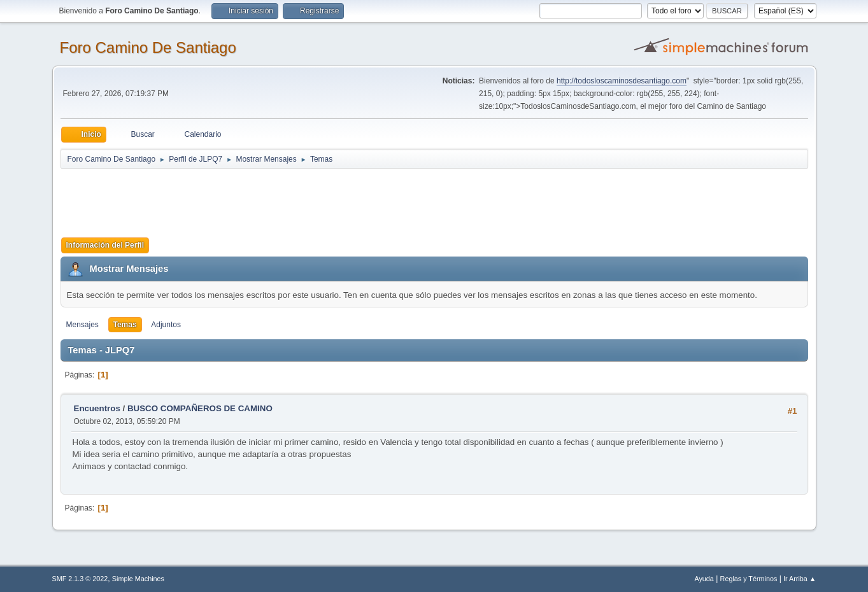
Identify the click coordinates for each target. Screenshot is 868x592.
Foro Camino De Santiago (148, 47)
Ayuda (704, 579)
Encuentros (97, 408)
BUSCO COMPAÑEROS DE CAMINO (200, 408)
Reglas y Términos (749, 579)
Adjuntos (166, 325)
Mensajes (82, 325)
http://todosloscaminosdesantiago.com (622, 81)
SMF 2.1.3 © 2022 (80, 579)
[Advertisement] (285, 199)
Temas (125, 325)
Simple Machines (138, 579)
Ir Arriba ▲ (800, 579)
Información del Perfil (105, 245)
